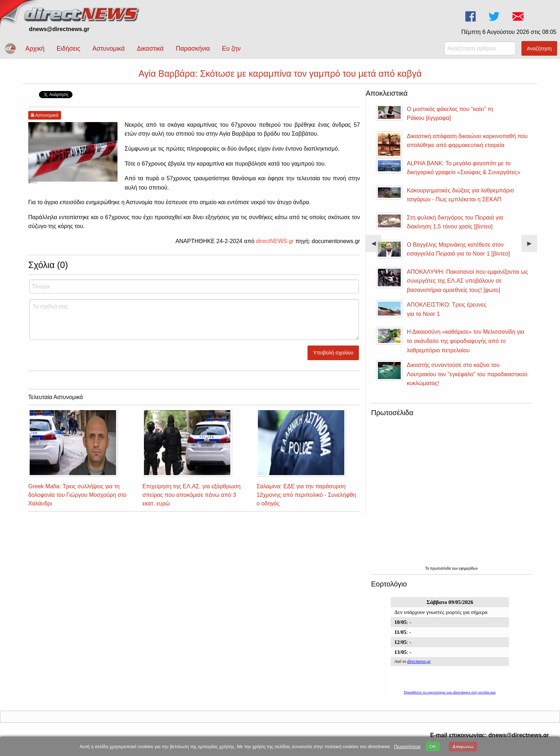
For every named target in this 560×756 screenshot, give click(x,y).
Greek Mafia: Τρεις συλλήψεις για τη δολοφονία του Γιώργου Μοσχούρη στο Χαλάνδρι (77, 495)
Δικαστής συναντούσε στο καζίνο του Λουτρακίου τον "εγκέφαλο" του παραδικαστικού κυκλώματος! (467, 374)
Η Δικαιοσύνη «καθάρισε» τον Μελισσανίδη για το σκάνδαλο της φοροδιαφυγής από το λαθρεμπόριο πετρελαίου (466, 341)
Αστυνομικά (109, 49)
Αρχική (35, 49)
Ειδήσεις (68, 49)
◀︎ (376, 246)
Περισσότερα (407, 747)
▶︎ (532, 246)
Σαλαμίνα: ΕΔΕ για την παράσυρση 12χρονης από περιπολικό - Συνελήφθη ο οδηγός (306, 495)
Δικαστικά (150, 49)
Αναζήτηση (539, 49)
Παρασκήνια (193, 49)
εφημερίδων (468, 568)
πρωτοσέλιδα (441, 568)
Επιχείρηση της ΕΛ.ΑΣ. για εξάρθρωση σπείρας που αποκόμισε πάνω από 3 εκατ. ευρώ (192, 495)
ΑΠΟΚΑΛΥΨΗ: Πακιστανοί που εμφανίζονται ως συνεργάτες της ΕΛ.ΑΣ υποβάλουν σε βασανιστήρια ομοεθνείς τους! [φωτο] (467, 281)
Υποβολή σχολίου (333, 353)
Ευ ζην (231, 49)
